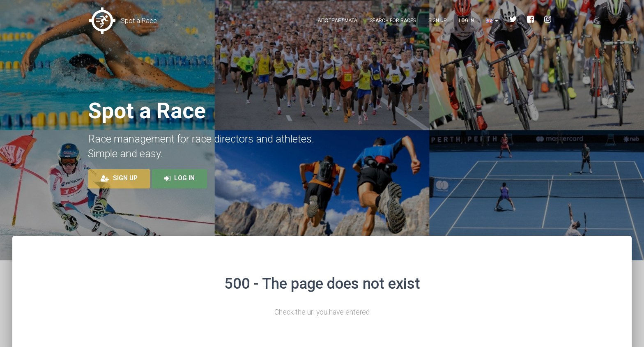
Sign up (437, 21)
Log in (466, 21)
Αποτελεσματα (338, 21)
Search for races (393, 21)
